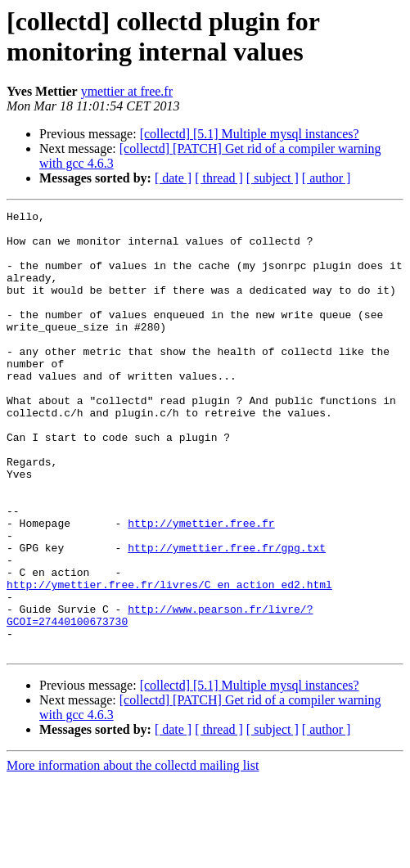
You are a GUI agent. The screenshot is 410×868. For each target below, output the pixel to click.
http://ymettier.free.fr (201, 587)
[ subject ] (273, 178)
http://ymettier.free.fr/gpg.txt (227, 616)
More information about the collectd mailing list (133, 854)
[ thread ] (219, 178)
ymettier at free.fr (127, 91)
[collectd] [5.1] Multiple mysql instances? (250, 134)
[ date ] (173, 178)
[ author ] (327, 178)
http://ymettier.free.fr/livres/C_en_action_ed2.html (169, 660)
